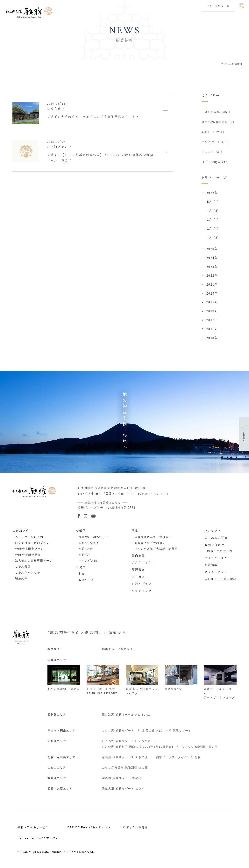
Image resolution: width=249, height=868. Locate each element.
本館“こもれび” (89, 545)
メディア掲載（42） (216, 164)
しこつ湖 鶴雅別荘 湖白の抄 (138, 749)
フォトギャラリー (218, 560)
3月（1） (214, 222)
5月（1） (214, 204)
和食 (82, 576)
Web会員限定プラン (29, 551)
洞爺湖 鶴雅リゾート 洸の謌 (122, 781)
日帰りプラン (142, 586)
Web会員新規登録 (28, 557)
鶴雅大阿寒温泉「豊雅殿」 (153, 539)
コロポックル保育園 (134, 830)
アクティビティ (143, 565)
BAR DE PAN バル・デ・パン (89, 830)
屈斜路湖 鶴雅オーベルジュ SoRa (126, 717)
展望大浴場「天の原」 (150, 545)
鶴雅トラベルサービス (33, 830)
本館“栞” (85, 557)
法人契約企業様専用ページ (34, 563)
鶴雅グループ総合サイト (119, 651)
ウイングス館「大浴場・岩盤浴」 (158, 551)
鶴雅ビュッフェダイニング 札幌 (178, 760)
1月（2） (214, 240)
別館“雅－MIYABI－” (93, 539)
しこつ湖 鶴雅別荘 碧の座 (200, 749)
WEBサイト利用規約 (221, 581)
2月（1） (214, 231)
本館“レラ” (86, 551)
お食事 (81, 570)
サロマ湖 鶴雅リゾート (118, 733)
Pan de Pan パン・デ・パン (38, 840)
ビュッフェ (86, 582)
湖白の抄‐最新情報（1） (219, 122)
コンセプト (213, 533)
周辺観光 (138, 572)
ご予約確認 (23, 569)
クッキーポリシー (218, 574)
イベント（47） (213, 154)
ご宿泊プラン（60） (216, 143)
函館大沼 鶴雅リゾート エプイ (123, 791)
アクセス (138, 579)
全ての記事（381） (218, 112)
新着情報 (211, 567)
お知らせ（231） (214, 133)
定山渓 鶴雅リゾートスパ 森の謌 (125, 760)
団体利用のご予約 (220, 554)
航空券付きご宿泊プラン (32, 545)
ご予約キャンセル (28, 575)
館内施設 (138, 558)
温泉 (135, 533)
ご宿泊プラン (22, 533)
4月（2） (214, 213)
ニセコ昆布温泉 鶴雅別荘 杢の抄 (125, 770)
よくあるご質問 (216, 540)
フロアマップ (142, 593)
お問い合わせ (214, 547)
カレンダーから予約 (29, 539)
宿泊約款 (21, 581)
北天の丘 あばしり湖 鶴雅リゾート (167, 733)
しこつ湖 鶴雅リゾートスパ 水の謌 (126, 744)
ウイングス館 (88, 563)
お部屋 (81, 533)
